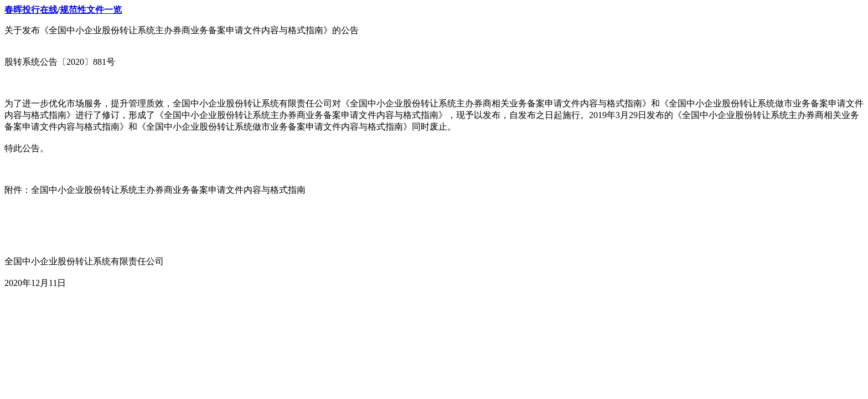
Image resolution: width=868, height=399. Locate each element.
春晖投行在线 (31, 10)
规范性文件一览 (91, 10)
